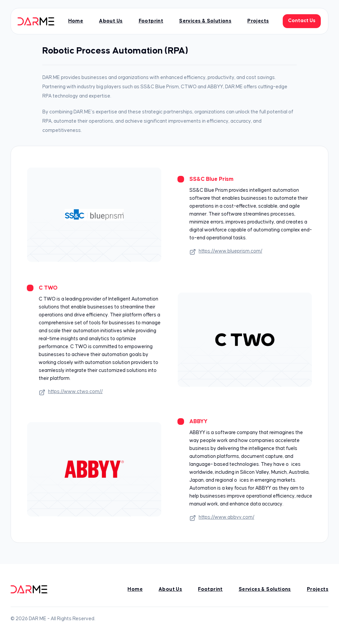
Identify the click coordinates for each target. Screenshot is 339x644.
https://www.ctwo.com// (71, 392)
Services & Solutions (205, 21)
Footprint (151, 21)
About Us (111, 21)
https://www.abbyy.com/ (222, 518)
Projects (258, 21)
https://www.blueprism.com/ (226, 252)
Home (76, 21)
